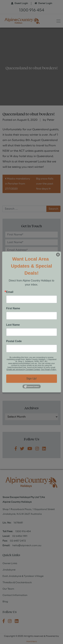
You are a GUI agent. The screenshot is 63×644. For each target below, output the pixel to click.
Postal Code (14, 341)
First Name (13, 308)
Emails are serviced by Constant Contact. (24, 369)
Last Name (13, 325)
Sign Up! (32, 379)
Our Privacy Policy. (49, 369)
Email (10, 292)
